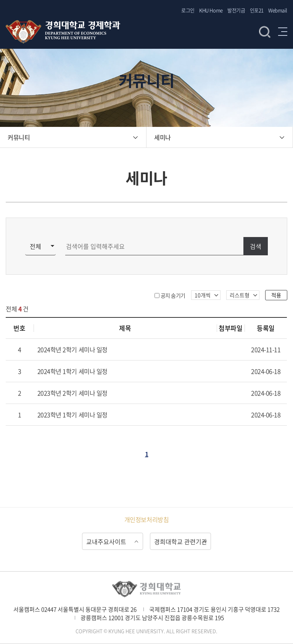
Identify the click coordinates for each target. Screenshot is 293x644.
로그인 (188, 10)
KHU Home (211, 10)
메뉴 (283, 32)
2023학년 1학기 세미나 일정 (72, 415)
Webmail (278, 10)
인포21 (257, 10)
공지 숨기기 (173, 295)
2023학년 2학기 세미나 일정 (72, 393)
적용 (276, 295)
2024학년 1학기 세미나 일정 (72, 371)
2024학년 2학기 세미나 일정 (72, 349)
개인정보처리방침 (146, 519)
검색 (265, 32)
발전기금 (236, 10)
